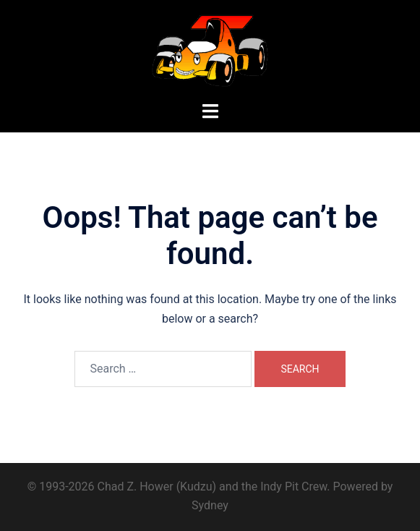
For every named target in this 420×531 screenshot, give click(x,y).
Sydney (210, 505)
